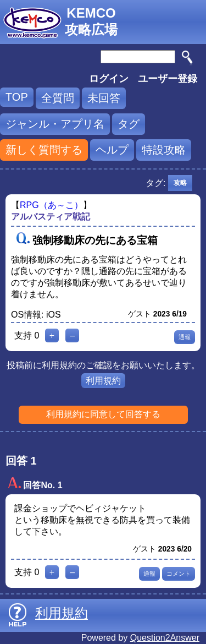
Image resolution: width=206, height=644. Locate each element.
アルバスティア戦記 (51, 217)
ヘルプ (112, 150)
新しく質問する (44, 150)
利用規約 (103, 381)
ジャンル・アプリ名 (55, 124)
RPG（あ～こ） (51, 205)
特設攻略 (164, 150)
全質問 (58, 98)
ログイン (109, 79)
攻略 (180, 183)
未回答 (104, 98)
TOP (17, 97)
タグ (129, 124)
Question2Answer (165, 638)
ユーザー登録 (168, 79)
